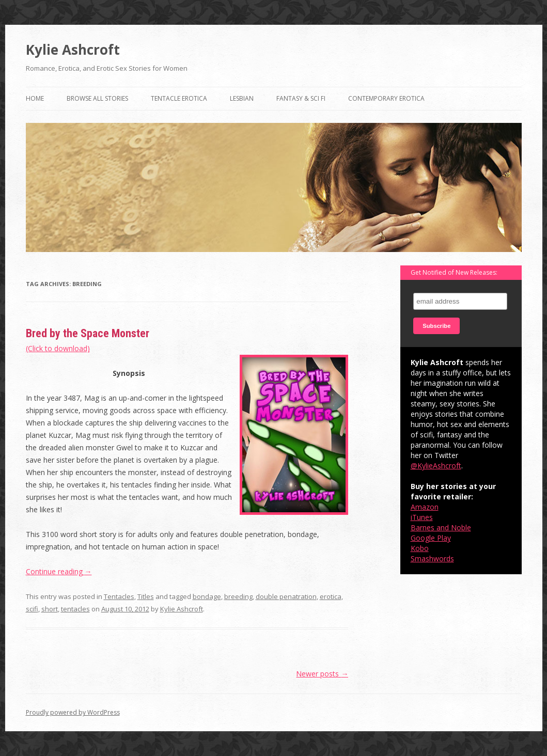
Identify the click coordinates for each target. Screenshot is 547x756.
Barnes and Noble (441, 527)
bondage (207, 596)
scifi (32, 609)
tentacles (75, 609)
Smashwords (432, 558)
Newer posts (322, 674)
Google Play (431, 538)
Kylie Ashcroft (73, 50)
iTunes (422, 517)
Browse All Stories (97, 98)
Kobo (420, 548)
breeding (238, 596)
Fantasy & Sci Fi (301, 98)
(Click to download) (58, 348)
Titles (146, 596)
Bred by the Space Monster (88, 333)
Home (35, 98)
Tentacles (119, 596)
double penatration (286, 596)
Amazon (425, 507)
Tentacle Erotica (179, 98)
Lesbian (242, 98)
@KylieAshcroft (436, 466)
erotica (331, 596)
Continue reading (59, 571)
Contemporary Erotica (386, 98)
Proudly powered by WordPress (73, 712)
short (50, 609)
